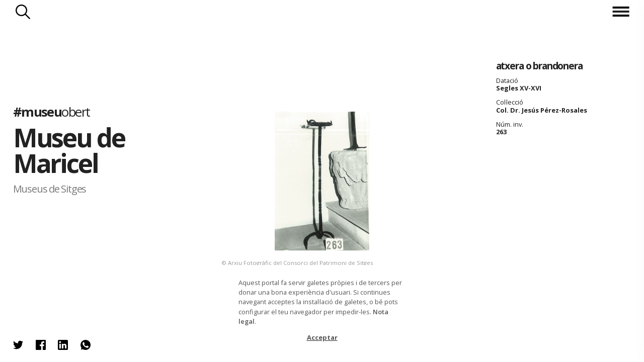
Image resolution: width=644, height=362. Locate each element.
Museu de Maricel (69, 151)
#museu (52, 112)
